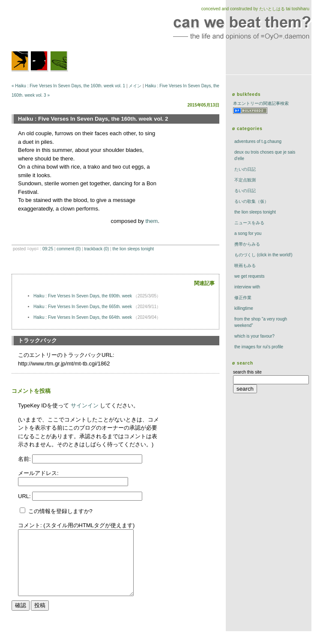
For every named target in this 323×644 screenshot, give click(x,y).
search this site (247, 372)
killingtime (244, 308)
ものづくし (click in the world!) (263, 255)
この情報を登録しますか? (56, 511)
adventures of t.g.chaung (258, 141)
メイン (135, 86)
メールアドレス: (38, 473)
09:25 (48, 249)
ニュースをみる (249, 223)
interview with (247, 287)
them (151, 221)
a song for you (248, 233)
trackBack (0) (96, 249)
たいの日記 (245, 169)
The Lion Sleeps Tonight (133, 249)
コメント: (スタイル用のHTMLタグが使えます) (76, 525)
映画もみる (245, 266)
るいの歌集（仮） (251, 201)
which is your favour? (254, 336)
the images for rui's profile (259, 347)
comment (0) (69, 249)
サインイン (85, 405)
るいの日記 (245, 191)
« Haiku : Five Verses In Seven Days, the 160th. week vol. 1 (68, 86)
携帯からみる (247, 244)
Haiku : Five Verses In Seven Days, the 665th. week (83, 307)
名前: (25, 459)
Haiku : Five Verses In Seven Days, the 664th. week (83, 317)
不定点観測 (245, 180)
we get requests (250, 276)
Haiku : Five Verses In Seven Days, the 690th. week (83, 296)
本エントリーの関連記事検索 (261, 103)
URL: (25, 496)
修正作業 (243, 298)
